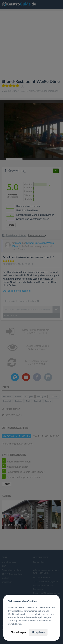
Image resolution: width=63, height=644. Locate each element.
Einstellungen (18, 632)
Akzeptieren (38, 632)
